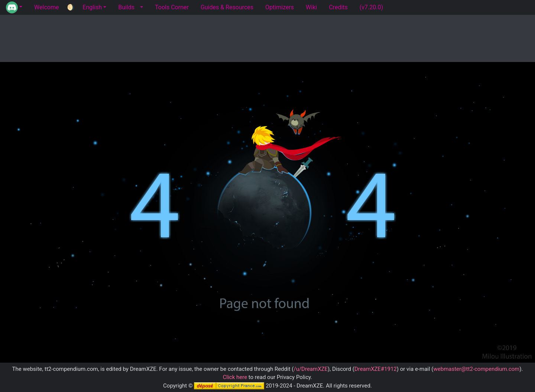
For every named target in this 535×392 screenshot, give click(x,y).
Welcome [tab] (46, 7)
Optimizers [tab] (280, 7)
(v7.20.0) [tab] (371, 7)
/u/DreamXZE (311, 369)
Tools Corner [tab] (172, 7)
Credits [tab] (338, 7)
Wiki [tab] (311, 7)
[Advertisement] (267, 37)
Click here (235, 377)
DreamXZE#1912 (376, 369)
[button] (14, 7)
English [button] (92, 7)
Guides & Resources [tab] (227, 7)
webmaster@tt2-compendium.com (476, 369)
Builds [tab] (126, 7)
